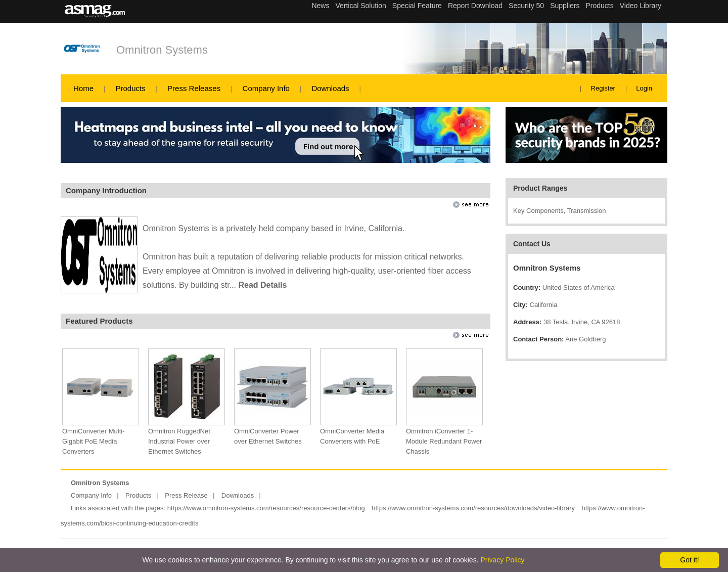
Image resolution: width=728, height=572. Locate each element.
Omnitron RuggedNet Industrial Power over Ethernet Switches (179, 441)
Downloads (330, 88)
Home (83, 88)
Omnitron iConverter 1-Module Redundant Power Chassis (444, 441)
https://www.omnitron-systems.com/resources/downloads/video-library (473, 508)
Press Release (186, 495)
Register (603, 88)
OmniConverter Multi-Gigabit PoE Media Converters (94, 441)
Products (130, 88)
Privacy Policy (502, 560)
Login (644, 88)
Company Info (266, 88)
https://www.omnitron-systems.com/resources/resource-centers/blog (266, 508)
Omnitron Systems (162, 50)
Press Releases (194, 88)
